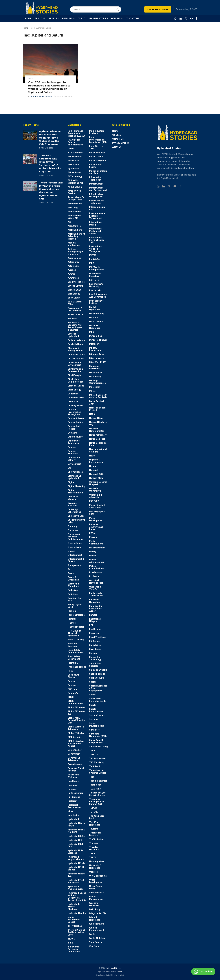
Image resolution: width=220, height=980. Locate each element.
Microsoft (94, 344)
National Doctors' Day (98, 423)
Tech (92, 777)
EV (69, 569)
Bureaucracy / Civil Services (75, 309)
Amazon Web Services (74, 192)
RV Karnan (94, 641)
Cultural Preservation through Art (74, 412)
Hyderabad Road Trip (76, 875)
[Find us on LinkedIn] (181, 19)
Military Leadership (95, 349)
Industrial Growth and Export (98, 172)
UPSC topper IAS (98, 876)
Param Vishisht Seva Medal (97, 506)
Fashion (72, 611)
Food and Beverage (73, 645)
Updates (94, 872)
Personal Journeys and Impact (96, 527)
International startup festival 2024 (97, 240)
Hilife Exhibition (76, 793)
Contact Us (118, 139)
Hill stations (74, 797)
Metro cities (96, 336)
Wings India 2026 (98, 913)
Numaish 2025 (96, 474)
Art (69, 222)
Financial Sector (76, 627)
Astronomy (73, 262)
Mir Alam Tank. (97, 354)
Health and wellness (73, 776)
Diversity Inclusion (72, 504)
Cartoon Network (76, 340)
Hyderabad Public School (77, 868)
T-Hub (92, 751)
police (93, 556)
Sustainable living (98, 747)
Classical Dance (76, 386)
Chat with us (203, 972)
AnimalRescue (75, 204)
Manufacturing (97, 314)
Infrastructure (96, 184)
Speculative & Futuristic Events (98, 700)
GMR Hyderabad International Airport (76, 744)
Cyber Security (75, 437)
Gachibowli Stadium (73, 676)
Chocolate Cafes (76, 355)
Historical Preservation (74, 806)
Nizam (93, 466)
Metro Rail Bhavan (98, 340)
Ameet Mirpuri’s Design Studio (76, 198)
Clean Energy (74, 390)
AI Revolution (74, 172)
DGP (70, 468)
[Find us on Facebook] (196, 19)
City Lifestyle (74, 375)
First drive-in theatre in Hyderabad (74, 633)
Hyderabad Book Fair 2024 (76, 831)
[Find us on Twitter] (186, 19)
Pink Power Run (97, 548)
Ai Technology (75, 176)
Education (73, 530)
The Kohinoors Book (97, 817)
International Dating (96, 223)
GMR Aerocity (75, 737)
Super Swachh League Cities (96, 741)
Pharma (93, 537)
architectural (74, 212)
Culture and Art (75, 422)
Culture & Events (76, 418)
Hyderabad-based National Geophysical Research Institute (77, 897)
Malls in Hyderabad (95, 308)
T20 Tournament (98, 758)
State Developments (97, 725)
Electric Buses (75, 543)
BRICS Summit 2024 (75, 303)
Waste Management (96, 898)
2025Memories (75, 153)
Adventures (73, 161)
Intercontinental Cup (97, 208)
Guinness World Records (76, 769)
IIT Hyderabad (75, 926)
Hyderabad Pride (76, 863)
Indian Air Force (97, 153)
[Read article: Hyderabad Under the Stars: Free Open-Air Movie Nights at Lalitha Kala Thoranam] (30, 135)
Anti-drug (73, 208)
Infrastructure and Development (98, 189)
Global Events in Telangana (76, 728)
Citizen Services (76, 359)
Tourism (94, 829)
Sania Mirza (95, 645)
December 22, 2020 (63, 96)
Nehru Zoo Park (97, 439)
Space (31, 78)
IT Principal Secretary (95, 275)
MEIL (92, 332)
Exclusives (73, 590)
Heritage (72, 789)
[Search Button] (118, 8)
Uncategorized (97, 861)
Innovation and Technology (97, 202)
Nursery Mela (96, 478)
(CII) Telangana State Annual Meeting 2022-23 (76, 133)
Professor (94, 576)
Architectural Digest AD (74, 217)
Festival (72, 619)
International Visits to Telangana (96, 249)
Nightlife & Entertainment (96, 461)
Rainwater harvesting (95, 601)
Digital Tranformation (75, 491)
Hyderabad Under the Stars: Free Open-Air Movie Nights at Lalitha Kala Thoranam (50, 138)
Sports (93, 705)
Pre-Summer (96, 572)
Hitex (70, 811)
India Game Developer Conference (74, 949)
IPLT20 (93, 255)
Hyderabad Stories (113, 968)
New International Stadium (98, 451)
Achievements (75, 157)
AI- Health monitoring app (76, 182)
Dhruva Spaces (75, 472)
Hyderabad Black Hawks (76, 824)
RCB (91, 625)
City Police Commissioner (75, 381)
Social (92, 682)
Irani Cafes (95, 259)
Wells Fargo (95, 909)
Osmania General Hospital (98, 483)
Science (93, 653)
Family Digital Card (75, 606)
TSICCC (93, 854)
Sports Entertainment (96, 710)
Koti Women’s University (96, 285)
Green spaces (75, 764)
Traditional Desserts (95, 834)
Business (72, 319)
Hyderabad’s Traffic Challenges (74, 907)
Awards (71, 274)
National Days (96, 418)
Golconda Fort (75, 750)
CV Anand (73, 433)
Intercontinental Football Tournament (97, 216)
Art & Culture (74, 226)
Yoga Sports (95, 942)
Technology (95, 785)
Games (71, 681)
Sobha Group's (97, 678)
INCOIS (71, 939)
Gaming (72, 685)
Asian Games (74, 258)
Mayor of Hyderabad (95, 327)
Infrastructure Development (96, 195)
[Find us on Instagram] (175, 19)
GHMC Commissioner (75, 702)
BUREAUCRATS (75, 315)
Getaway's (73, 693)
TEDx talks (95, 789)
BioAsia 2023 (74, 290)
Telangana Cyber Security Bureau (98, 794)
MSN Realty (95, 377)
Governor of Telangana (74, 759)
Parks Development (96, 519)
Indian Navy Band (98, 161)
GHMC (71, 697)
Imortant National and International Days (77, 932)
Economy (72, 526)
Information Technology (95, 179)
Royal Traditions (98, 637)
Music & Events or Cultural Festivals (98, 396)
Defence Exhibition (73, 452)
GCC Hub (72, 689)
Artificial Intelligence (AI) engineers (76, 252)
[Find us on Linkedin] (164, 186)
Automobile (74, 266)
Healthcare (73, 781)
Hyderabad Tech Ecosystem (76, 881)
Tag (32, 28)
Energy (71, 551)
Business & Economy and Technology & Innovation (75, 326)
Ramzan (93, 615)
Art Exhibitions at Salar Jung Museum (76, 236)
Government (74, 754)
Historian (72, 801)
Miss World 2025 (98, 362)
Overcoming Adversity (95, 496)
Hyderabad (73, 819)
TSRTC (93, 857)
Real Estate (95, 629)
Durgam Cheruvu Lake (76, 521)
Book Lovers (74, 298)
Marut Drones (96, 322)
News (92, 456)
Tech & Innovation (98, 781)
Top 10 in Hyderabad (95, 824)
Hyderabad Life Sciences (75, 852)
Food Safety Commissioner (75, 651)
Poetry (93, 552)
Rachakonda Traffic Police (96, 594)
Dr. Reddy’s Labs (76, 516)
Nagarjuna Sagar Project (98, 409)
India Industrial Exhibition (97, 132)
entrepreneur (74, 565)
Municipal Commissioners (97, 382)
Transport (94, 843)
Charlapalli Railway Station (75, 349)
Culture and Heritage (74, 428)
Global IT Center (76, 733)
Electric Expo (74, 547)
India (70, 943)
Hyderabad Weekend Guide (76, 888)
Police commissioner (97, 567)
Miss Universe (96, 358)
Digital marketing (77, 486)
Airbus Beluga (75, 187)
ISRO (92, 263)
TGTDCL (94, 812)
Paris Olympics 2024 (97, 513)
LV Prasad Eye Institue (96, 302)
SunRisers (94, 730)
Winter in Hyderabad (95, 919)
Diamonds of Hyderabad (74, 477)
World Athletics (97, 938)
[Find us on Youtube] (191, 19)
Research (94, 633)
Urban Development (96, 881)
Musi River (95, 387)
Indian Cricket (96, 157)
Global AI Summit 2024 (76, 713)
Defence (72, 447)
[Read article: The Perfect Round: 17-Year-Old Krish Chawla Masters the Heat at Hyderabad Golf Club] (30, 186)
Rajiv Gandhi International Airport (96, 608)
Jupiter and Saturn (44, 28)
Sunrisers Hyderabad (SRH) (98, 735)
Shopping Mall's (97, 674)
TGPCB (93, 808)
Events (71, 573)
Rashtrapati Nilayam (95, 620)
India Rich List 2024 (96, 147)
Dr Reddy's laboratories (74, 511)
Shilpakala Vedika (98, 670)
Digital (71, 482)
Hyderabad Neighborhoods (76, 858)
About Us (117, 147)
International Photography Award (96, 231)
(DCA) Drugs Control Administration (75, 142)
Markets (94, 318)
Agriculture (73, 169)
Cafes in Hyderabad (73, 335)
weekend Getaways (94, 904)
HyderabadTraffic (77, 913)
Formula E (73, 663)
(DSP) (71, 149)
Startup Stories (97, 715)
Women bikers (97, 924)
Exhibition (73, 594)
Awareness (73, 278)
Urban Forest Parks (96, 887)
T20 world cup (97, 762)
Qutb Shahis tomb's (95, 588)
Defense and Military (74, 459)
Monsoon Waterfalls (94, 367)
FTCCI (71, 671)
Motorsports (96, 373)
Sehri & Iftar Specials (95, 665)
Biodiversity (74, 294)
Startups (94, 719)
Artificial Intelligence (74, 244)
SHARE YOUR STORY (158, 9)
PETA (92, 533)
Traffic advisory (97, 839)
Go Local (117, 135)
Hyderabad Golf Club (76, 845)
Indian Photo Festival (96, 166)
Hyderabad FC (75, 840)
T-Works (94, 755)
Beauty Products (76, 282)
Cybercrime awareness (74, 442)
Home (25, 28)
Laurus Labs (95, 290)
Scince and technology (95, 658)
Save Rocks (95, 649)
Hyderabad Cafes (76, 836)
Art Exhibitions (75, 230)
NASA (92, 414)
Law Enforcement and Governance (98, 296)
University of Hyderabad (96, 867)
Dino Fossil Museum (73, 498)
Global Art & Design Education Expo (77, 720)
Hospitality (73, 815)
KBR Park (94, 280)
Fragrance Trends (77, 667)
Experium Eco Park (75, 599)
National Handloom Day (97, 430)
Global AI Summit (76, 707)
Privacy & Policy (121, 143)
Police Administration (97, 561)
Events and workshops (73, 585)
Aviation (72, 270)
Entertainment (75, 555)
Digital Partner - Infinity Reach (110, 972)
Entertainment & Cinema (76, 560)
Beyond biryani (75, 286)
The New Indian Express (42, 96)
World (92, 934)
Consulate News (76, 398)
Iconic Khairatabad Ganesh (74, 920)
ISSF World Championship (97, 268)
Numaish (94, 470)
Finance (72, 623)
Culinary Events (75, 406)
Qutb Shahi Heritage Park (96, 582)
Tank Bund (95, 766)
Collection (73, 394)
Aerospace (73, 165)
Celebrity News (75, 344)
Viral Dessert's (97, 893)
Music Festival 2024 (97, 403)
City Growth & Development (75, 364)
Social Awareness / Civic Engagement (98, 688)
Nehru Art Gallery (98, 435)
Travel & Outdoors (94, 848)
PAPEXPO (94, 501)
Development (74, 464)
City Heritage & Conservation (75, 370)
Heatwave (73, 785)
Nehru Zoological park (98, 444)
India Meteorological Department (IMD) (98, 140)
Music (92, 391)
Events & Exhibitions (73, 579)
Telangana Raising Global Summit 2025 (97, 802)
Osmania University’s (95, 490)
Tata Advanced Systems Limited (98, 772)
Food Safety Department (74, 658)
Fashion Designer (77, 615)
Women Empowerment (97, 929)
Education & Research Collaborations (75, 537)
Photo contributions (96, 542)
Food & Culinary (76, 640)
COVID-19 (73, 402)
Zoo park (94, 946)
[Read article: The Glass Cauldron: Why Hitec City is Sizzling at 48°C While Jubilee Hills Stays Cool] (30, 159)
